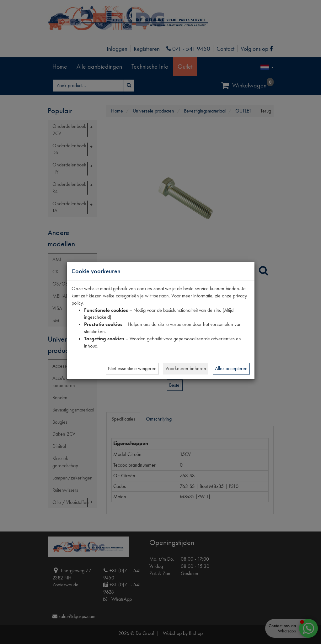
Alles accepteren (231, 368)
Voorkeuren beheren (186, 368)
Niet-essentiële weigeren (132, 368)
